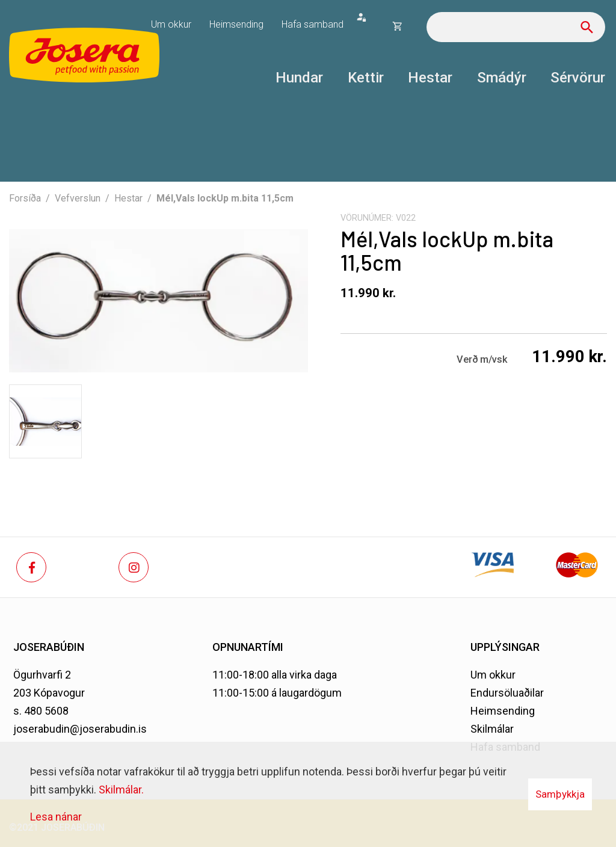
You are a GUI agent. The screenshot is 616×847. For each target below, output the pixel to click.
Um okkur (493, 675)
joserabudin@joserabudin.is (80, 729)
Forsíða (25, 198)
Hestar (128, 198)
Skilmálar (492, 729)
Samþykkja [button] (560, 794)
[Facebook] (31, 567)
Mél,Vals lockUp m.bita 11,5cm (225, 198)
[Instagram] (134, 567)
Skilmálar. (121, 790)
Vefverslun (78, 198)
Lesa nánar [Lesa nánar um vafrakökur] (56, 817)
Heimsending (503, 711)
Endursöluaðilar (507, 693)
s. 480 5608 (41, 711)
